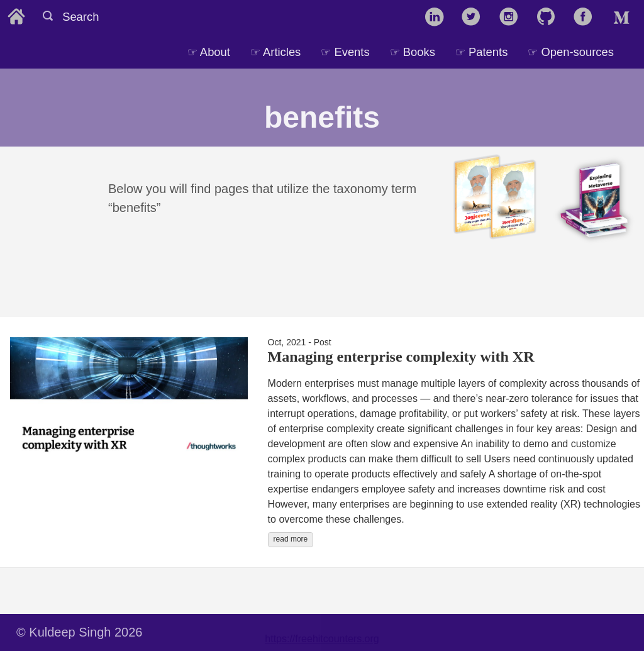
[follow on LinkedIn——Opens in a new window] (438, 18)
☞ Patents (481, 52)
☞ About (209, 52)
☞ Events (345, 52)
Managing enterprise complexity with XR (401, 357)
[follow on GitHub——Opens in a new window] (550, 18)
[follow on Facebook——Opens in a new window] (587, 18)
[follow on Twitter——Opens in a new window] (475, 18)
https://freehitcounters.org (322, 639)
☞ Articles (275, 52)
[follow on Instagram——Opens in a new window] (513, 18)
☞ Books (413, 52)
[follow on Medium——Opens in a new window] (624, 18)
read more (291, 539)
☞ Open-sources (571, 52)
